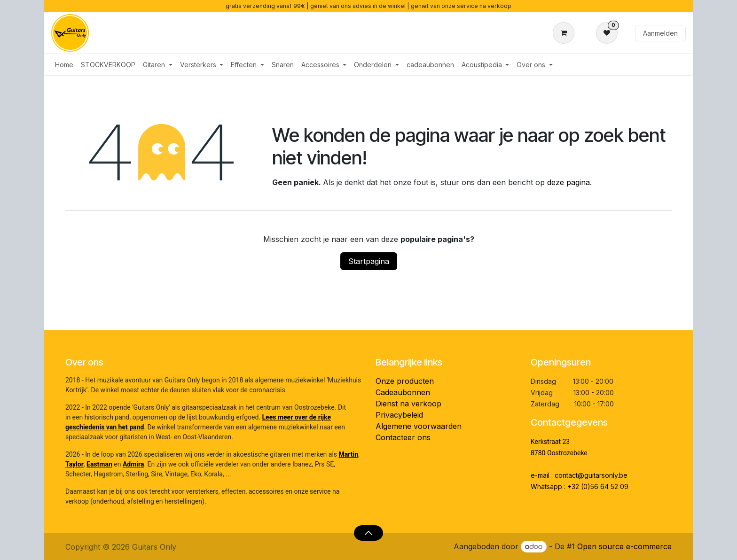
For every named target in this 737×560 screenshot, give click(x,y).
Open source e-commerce (624, 546)
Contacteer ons (403, 437)
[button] (368, 533)
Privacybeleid (399, 415)
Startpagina (369, 261)
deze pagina (568, 182)
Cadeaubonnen (403, 392)
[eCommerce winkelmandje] (565, 33)
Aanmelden (660, 33)
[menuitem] (64, 65)
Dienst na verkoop (408, 404)
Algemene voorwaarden (419, 426)
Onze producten (405, 381)
